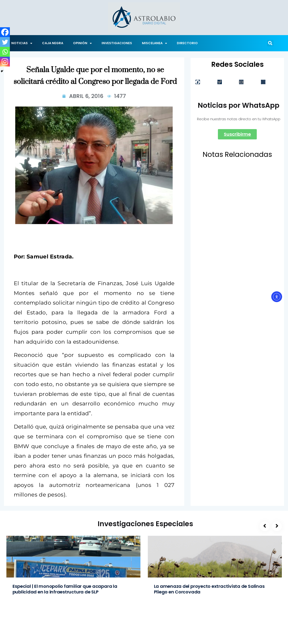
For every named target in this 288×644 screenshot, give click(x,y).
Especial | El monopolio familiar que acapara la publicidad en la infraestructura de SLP (65, 589)
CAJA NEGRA (53, 43)
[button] (270, 43)
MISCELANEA (154, 43)
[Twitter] (5, 42)
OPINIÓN (82, 43)
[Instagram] (5, 62)
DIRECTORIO (187, 43)
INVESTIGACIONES (117, 43)
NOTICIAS (22, 43)
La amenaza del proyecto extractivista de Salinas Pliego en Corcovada (209, 589)
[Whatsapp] (5, 52)
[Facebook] (5, 32)
